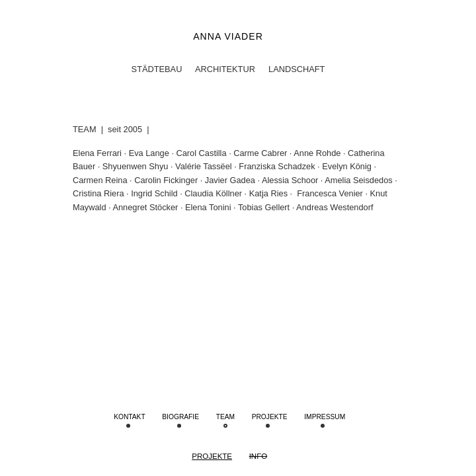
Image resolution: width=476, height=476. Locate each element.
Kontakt (130, 417)
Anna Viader (228, 36)
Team (225, 417)
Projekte (212, 456)
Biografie (180, 417)
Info (258, 456)
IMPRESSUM (325, 417)
